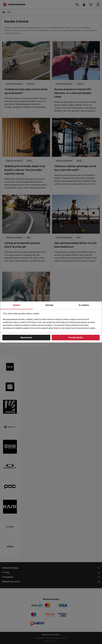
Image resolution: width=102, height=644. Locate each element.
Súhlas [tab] (17, 305)
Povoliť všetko (76, 338)
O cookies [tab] (84, 305)
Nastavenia (26, 338)
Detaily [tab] (49, 305)
